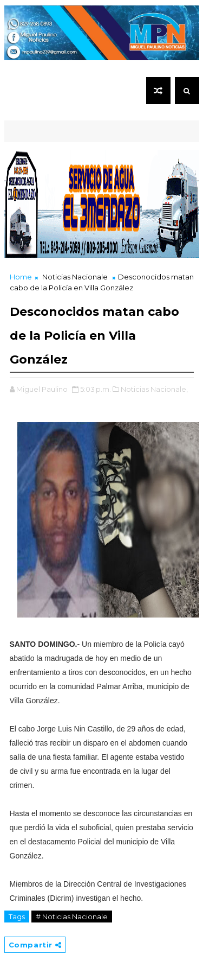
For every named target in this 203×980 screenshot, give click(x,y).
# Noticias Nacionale (72, 917)
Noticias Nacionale (75, 277)
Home (21, 277)
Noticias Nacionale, (154, 389)
